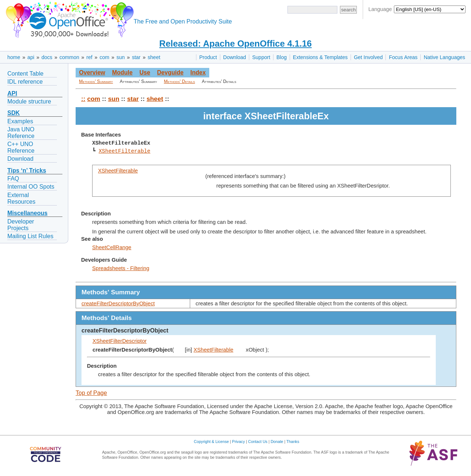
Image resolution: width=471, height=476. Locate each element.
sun (121, 57)
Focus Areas (403, 57)
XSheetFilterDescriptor (119, 341)
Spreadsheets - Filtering (121, 268)
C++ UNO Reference (21, 147)
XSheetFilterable (125, 151)
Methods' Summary (96, 81)
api (31, 57)
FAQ (13, 179)
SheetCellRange (112, 247)
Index (198, 72)
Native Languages (444, 57)
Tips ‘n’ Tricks (27, 170)
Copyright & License (211, 442)
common (69, 57)
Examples (20, 121)
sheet (154, 57)
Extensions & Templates (320, 57)
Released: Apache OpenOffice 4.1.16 (235, 43)
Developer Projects (21, 225)
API (12, 93)
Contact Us (258, 442)
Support (261, 57)
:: (83, 99)
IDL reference (25, 82)
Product (208, 57)
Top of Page (91, 393)
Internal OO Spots (31, 187)
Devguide (170, 72)
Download (235, 57)
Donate (277, 442)
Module (122, 72)
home (14, 57)
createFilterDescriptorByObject (118, 304)
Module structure (29, 101)
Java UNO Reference (21, 133)
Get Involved (368, 57)
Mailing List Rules (30, 236)
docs (47, 57)
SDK (14, 113)
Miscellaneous (27, 213)
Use (145, 72)
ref (89, 57)
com (104, 57)
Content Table (25, 74)
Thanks (293, 442)
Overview (92, 72)
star (136, 57)
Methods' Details (180, 81)
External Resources (21, 198)
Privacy (238, 442)
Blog (282, 57)
